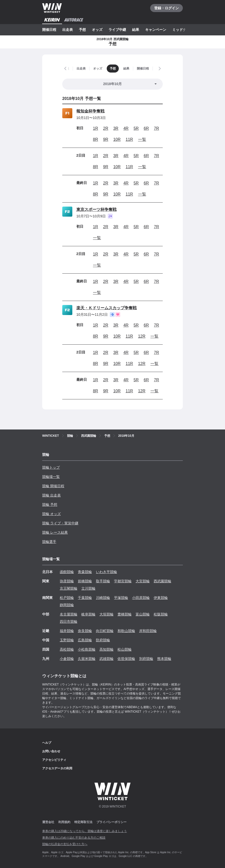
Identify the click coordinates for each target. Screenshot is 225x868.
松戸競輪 (67, 598)
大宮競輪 (143, 581)
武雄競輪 (106, 659)
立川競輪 (88, 588)
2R (105, 128)
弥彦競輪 (67, 581)
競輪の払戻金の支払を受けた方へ (65, 844)
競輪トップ (51, 467)
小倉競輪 (67, 659)
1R (95, 128)
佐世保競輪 (126, 659)
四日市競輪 (69, 622)
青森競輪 (85, 572)
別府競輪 (146, 659)
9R (105, 139)
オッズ (97, 30)
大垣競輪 (106, 614)
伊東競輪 (161, 598)
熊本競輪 (164, 659)
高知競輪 (106, 649)
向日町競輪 (105, 631)
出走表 (68, 30)
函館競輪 (67, 572)
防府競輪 (103, 640)
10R (117, 139)
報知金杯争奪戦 (90, 111)
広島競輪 (85, 640)
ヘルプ (47, 743)
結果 (136, 30)
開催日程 (49, 30)
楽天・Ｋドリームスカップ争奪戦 (106, 308)
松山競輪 (125, 649)
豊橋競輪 (125, 614)
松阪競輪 (161, 614)
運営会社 (48, 822)
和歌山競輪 (126, 631)
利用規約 (64, 822)
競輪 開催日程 (53, 486)
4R (126, 128)
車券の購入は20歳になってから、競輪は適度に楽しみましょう (85, 831)
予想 (82, 30)
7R (156, 128)
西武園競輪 (162, 581)
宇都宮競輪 (123, 581)
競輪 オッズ (51, 514)
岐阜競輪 (88, 614)
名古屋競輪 (69, 614)
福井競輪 (67, 631)
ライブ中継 (117, 30)
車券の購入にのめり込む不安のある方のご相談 (74, 838)
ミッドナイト (183, 30)
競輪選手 (49, 542)
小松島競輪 (87, 649)
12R (142, 336)
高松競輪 (67, 649)
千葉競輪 (85, 598)
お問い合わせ (51, 751)
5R (136, 128)
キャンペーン (156, 30)
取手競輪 (103, 581)
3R (116, 128)
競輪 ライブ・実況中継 (60, 523)
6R (146, 128)
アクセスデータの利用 (57, 768)
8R (95, 139)
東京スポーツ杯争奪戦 (96, 209)
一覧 (142, 139)
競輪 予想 (50, 505)
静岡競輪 (67, 605)
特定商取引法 (83, 822)
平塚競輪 (121, 598)
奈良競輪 (85, 631)
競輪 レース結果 (55, 532)
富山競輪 (143, 614)
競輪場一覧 (51, 477)
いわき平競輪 (106, 572)
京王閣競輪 (69, 588)
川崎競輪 (103, 598)
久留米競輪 (87, 659)
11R (129, 139)
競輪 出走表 (51, 495)
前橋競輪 (85, 581)
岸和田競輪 (148, 631)
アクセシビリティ (54, 760)
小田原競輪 (141, 598)
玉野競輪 (67, 640)
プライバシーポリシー (111, 822)
